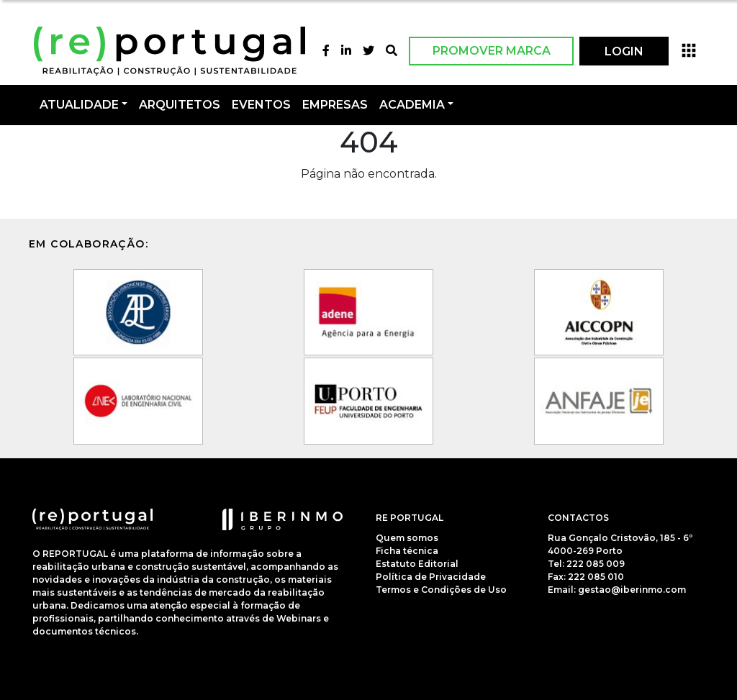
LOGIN (624, 51)
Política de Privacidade (431, 577)
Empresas (335, 105)
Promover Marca (492, 51)
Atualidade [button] (79, 105)
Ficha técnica (407, 551)
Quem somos (407, 538)
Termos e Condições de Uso (441, 590)
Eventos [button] (261, 105)
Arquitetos (180, 105)
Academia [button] (412, 105)
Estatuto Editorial (417, 564)
